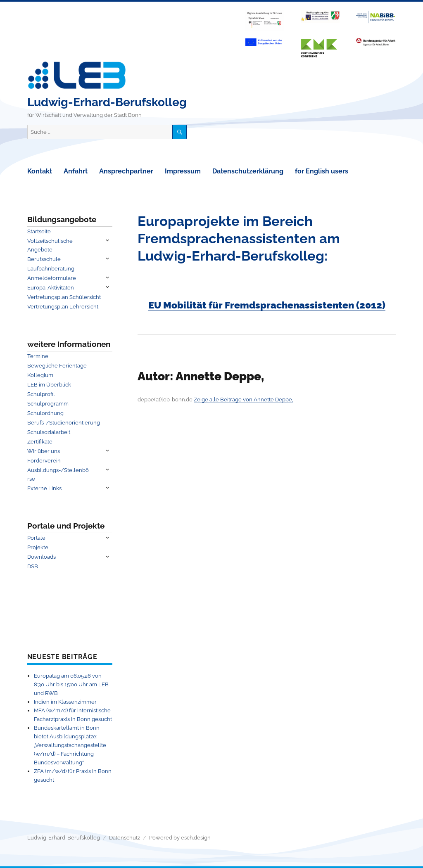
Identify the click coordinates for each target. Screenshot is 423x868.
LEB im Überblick (49, 385)
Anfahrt (76, 171)
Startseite (39, 231)
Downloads (42, 557)
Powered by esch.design (180, 838)
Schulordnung (45, 413)
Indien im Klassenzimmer (65, 702)
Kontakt (40, 171)
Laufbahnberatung (51, 269)
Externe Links (44, 488)
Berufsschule (44, 259)
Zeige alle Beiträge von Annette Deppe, (244, 400)
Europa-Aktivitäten (51, 288)
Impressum (183, 171)
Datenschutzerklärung (248, 171)
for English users (322, 171)
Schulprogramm (48, 404)
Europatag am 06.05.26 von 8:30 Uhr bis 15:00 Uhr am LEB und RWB (71, 684)
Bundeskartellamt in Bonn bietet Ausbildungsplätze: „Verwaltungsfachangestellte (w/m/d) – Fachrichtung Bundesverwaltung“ (70, 745)
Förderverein (44, 461)
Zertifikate (40, 442)
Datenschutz (125, 838)
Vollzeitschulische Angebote (50, 245)
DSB (33, 566)
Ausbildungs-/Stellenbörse (58, 474)
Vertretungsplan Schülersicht (64, 297)
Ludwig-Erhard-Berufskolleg (107, 102)
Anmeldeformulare (52, 278)
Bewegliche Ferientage (57, 366)
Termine (38, 356)
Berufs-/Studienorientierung (64, 423)
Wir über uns (44, 451)
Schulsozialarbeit (49, 432)
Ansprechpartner (126, 171)
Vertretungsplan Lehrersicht (63, 307)
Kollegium (40, 375)
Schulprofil (41, 394)
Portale (36, 538)
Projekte (38, 547)
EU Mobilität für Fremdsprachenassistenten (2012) (267, 305)
